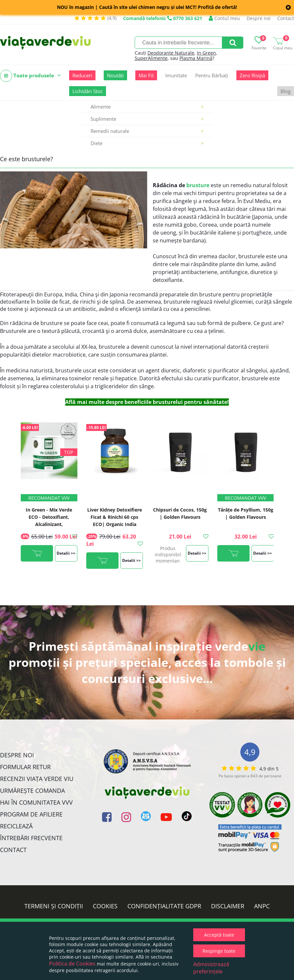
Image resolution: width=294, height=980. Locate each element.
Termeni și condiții (54, 906)
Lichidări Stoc (88, 91)
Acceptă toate (219, 935)
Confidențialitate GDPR (164, 906)
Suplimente (147, 119)
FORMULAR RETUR (25, 767)
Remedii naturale (147, 131)
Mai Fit (146, 75)
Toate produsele (30, 76)
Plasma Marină (196, 58)
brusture (198, 185)
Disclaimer (228, 906)
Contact (286, 18)
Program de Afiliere (31, 814)
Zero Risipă (252, 75)
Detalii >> (66, 553)
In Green (206, 53)
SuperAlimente (151, 58)
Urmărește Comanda (32, 791)
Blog (286, 91)
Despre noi (259, 18)
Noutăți (115, 75)
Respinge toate (219, 951)
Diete (147, 143)
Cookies (105, 906)
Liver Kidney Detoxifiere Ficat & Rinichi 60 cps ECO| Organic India (115, 517)
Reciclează (16, 826)
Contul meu (224, 18)
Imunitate (176, 75)
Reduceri (82, 75)
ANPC (262, 906)
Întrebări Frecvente (31, 838)
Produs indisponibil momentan (168, 554)
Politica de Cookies (72, 964)
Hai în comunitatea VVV (36, 802)
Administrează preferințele (211, 968)
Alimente (147, 107)
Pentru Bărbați (212, 75)
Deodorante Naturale (171, 53)
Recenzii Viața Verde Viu (37, 779)
